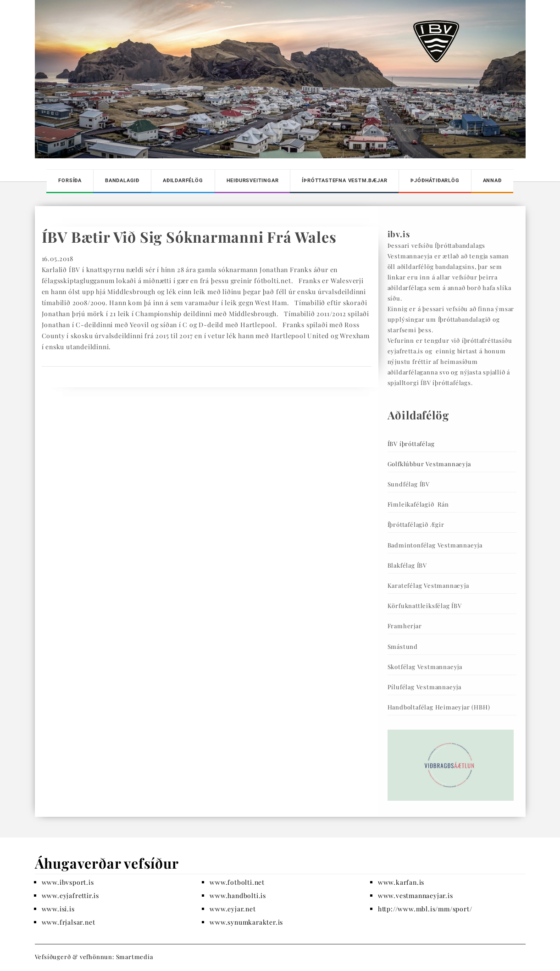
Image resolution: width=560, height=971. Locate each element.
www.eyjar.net (233, 909)
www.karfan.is (401, 882)
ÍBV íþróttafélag (411, 444)
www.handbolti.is (238, 896)
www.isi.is (58, 909)
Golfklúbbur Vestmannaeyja (429, 464)
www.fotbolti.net (237, 882)
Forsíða (70, 181)
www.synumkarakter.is (246, 922)
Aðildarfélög (183, 181)
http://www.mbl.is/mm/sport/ (425, 909)
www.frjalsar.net (69, 922)
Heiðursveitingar (253, 181)
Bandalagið (122, 181)
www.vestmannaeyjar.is (416, 896)
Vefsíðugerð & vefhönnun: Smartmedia (94, 957)
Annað (492, 181)
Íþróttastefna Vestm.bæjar (344, 181)
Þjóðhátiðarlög (435, 181)
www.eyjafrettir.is (70, 896)
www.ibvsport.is (68, 882)
